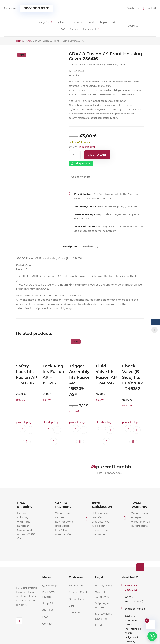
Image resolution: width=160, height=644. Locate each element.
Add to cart (97, 155)
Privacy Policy (104, 586)
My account (90, 29)
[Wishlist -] (132, 8)
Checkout (75, 613)
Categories (43, 22)
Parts (28, 41)
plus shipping (87, 147)
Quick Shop (50, 586)
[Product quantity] (75, 155)
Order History (77, 599)
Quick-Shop (63, 22)
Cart (71, 606)
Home (19, 41)
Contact (74, 29)
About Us (48, 610)
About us (117, 22)
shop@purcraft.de (36, 8)
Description (69, 247)
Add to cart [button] (31, 430)
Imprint (100, 625)
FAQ (63, 29)
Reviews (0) (91, 247)
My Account (76, 586)
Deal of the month (84, 22)
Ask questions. (81, 163)
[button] (79, 177)
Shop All (104, 22)
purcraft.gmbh (114, 467)
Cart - (151, 8)
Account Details (79, 592)
